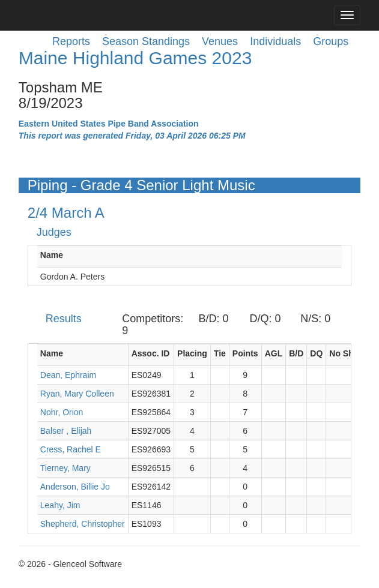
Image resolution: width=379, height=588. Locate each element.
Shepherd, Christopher (83, 524)
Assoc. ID (151, 353)
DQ (316, 353)
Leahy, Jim (60, 505)
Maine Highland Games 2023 (135, 58)
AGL (274, 353)
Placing (192, 353)
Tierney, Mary (65, 468)
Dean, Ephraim (68, 375)
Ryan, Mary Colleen (77, 394)
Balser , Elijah (66, 431)
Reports (71, 41)
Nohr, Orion (62, 412)
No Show (347, 353)
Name (52, 255)
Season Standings (146, 41)
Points (245, 353)
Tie (220, 353)
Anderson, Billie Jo (75, 487)
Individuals (275, 41)
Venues (220, 41)
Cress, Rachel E (71, 449)
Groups (331, 41)
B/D (296, 353)
